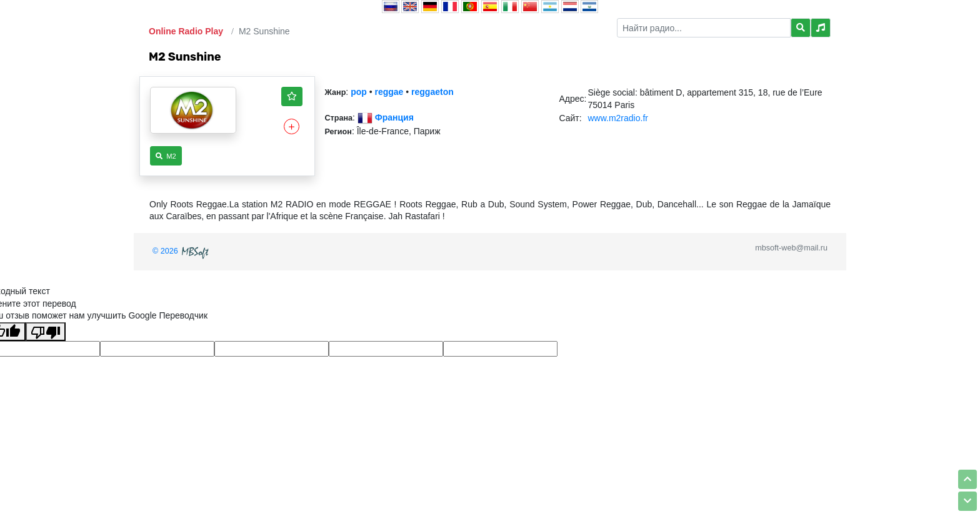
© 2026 (182, 251)
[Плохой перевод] (46, 332)
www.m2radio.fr (617, 118)
